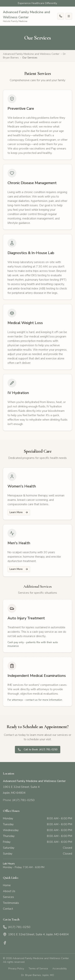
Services (8, 897)
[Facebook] (5, 943)
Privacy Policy (16, 969)
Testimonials (11, 903)
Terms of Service (38, 969)
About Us (9, 891)
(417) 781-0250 (17, 927)
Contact (8, 909)
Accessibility (60, 969)
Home (7, 885)
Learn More (19, 512)
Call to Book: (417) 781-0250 (38, 749)
